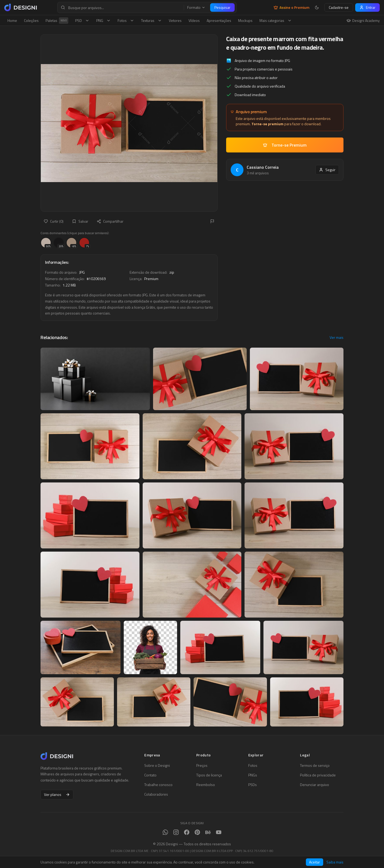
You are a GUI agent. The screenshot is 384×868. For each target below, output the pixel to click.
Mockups (245, 20)
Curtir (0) (54, 221)
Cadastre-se (339, 7)
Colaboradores (156, 794)
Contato (150, 775)
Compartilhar (110, 221)
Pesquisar (222, 7)
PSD (82, 20)
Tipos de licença (209, 775)
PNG (103, 20)
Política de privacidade (318, 775)
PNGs (253, 775)
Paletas (57, 21)
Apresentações (219, 20)
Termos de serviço (315, 765)
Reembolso (206, 785)
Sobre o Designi (157, 765)
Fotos (126, 20)
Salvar (80, 221)
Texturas (151, 20)
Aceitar (315, 862)
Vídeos (194, 20)
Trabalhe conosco (158, 785)
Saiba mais (335, 862)
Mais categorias (276, 20)
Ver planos (57, 794)
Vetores (175, 20)
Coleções (31, 20)
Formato (196, 7)
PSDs (253, 785)
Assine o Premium (291, 7)
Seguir (327, 170)
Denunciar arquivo (315, 785)
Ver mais (337, 337)
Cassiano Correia (263, 167)
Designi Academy (363, 21)
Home (12, 20)
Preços (202, 765)
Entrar (367, 7)
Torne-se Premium (285, 145)
